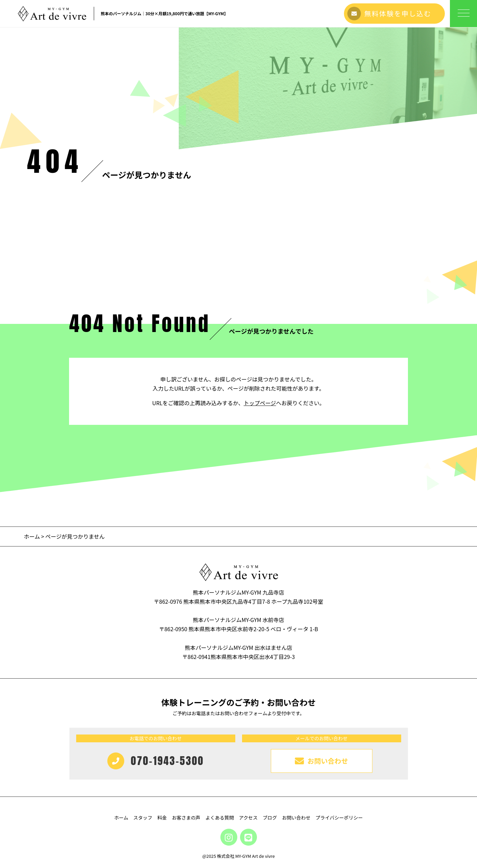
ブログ (270, 818)
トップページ (260, 403)
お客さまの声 (186, 818)
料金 (162, 818)
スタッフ (143, 818)
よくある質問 (220, 818)
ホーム (32, 536)
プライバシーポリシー (339, 818)
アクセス (248, 818)
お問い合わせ (296, 818)
